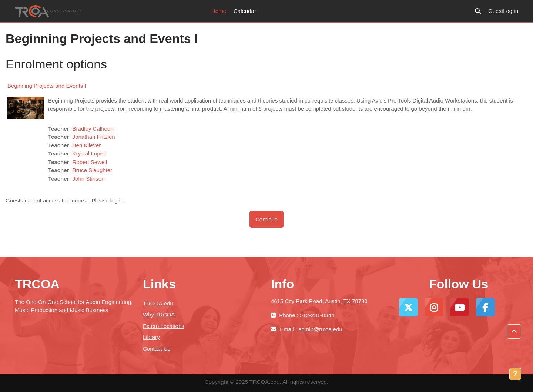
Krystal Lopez (89, 153)
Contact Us (157, 349)
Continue (266, 219)
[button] (478, 11)
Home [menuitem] (219, 11)
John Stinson (89, 179)
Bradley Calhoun (93, 129)
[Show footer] (515, 374)
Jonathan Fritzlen (94, 137)
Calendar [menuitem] (245, 11)
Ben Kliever (87, 145)
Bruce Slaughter (93, 170)
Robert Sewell (90, 162)
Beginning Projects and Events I (47, 86)
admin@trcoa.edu (320, 329)
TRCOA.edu (158, 303)
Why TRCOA (159, 314)
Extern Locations (164, 326)
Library (151, 337)
